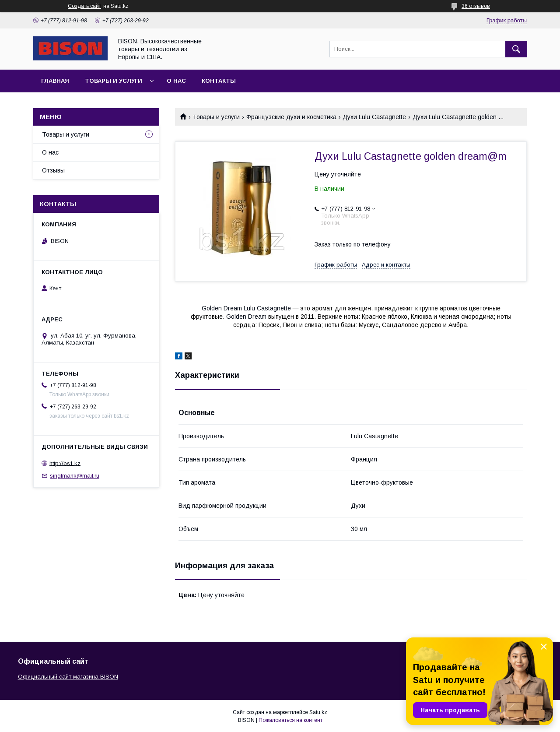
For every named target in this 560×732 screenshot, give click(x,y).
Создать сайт (84, 6)
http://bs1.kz (65, 463)
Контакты (219, 81)
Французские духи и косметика (291, 117)
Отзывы (53, 170)
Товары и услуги (114, 81)
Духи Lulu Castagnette (374, 117)
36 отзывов (476, 6)
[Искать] (516, 49)
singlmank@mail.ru (75, 476)
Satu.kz (318, 712)
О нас (176, 81)
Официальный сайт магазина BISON (68, 677)
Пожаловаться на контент (290, 720)
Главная (55, 81)
